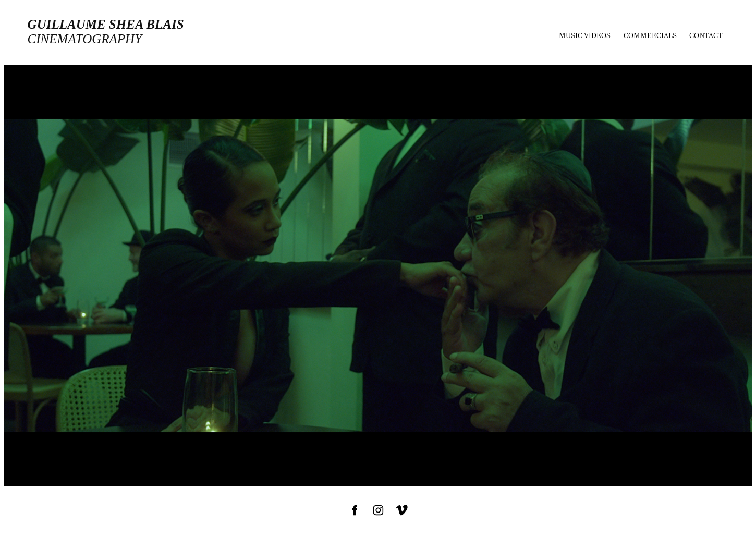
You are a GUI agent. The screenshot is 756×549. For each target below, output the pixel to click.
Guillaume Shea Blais (106, 24)
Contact (706, 35)
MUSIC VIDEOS (585, 35)
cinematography (85, 39)
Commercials (650, 35)
